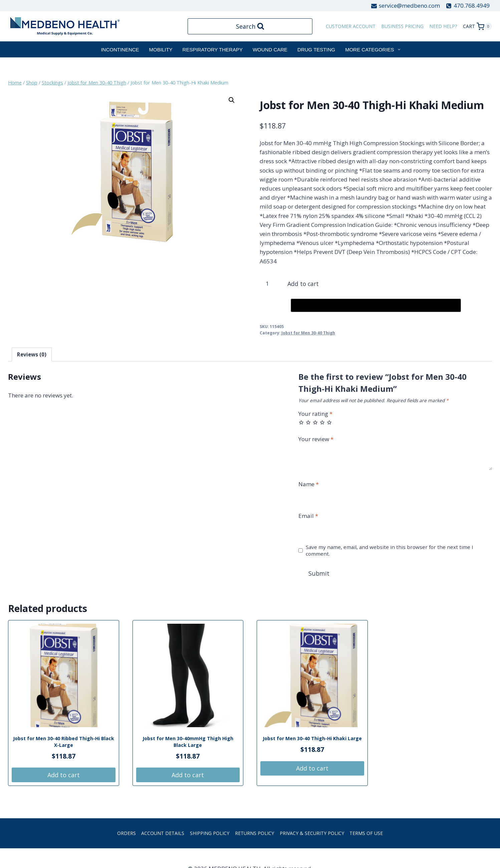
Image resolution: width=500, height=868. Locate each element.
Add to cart (306, 283)
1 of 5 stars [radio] (301, 422)
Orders (127, 834)
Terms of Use (366, 834)
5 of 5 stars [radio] (329, 422)
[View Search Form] (250, 27)
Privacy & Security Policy (312, 834)
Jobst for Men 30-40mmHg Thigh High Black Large (188, 743)
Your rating (315, 414)
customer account (351, 26)
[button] (232, 100)
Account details (163, 834)
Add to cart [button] (64, 776)
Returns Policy (255, 834)
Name (309, 484)
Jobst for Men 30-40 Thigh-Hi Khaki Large (312, 739)
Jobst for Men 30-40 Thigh (308, 333)
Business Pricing (402, 26)
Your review (316, 439)
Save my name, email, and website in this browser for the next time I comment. (390, 550)
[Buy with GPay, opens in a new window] (376, 305)
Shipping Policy (210, 834)
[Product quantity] (270, 284)
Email (308, 516)
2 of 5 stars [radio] (308, 422)
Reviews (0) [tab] (32, 354)
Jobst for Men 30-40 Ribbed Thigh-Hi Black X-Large (64, 743)
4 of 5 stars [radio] (322, 422)
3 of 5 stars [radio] (315, 422)
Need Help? (443, 26)
